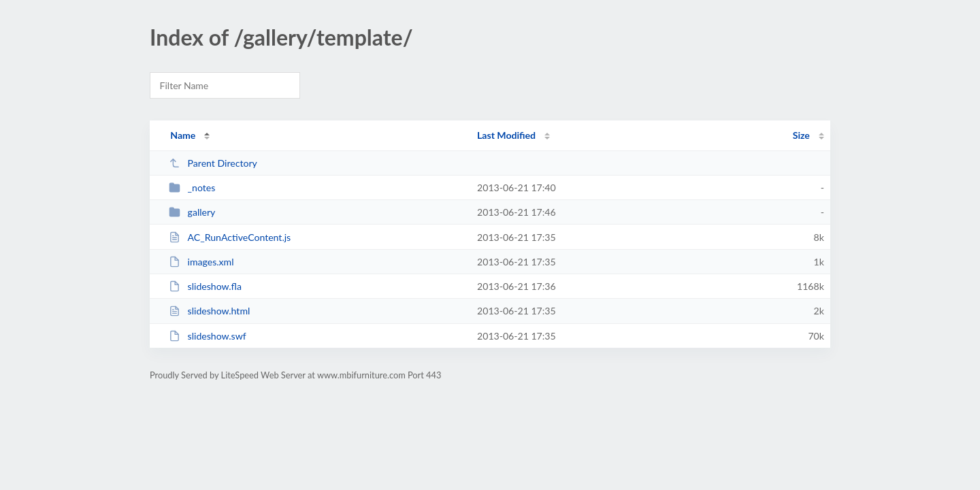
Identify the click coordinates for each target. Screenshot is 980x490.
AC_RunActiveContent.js (230, 237)
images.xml (201, 262)
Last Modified (506, 135)
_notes (192, 187)
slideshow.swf (208, 336)
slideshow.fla (205, 286)
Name (183, 135)
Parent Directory (213, 163)
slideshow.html (209, 311)
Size (801, 135)
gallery (192, 212)
